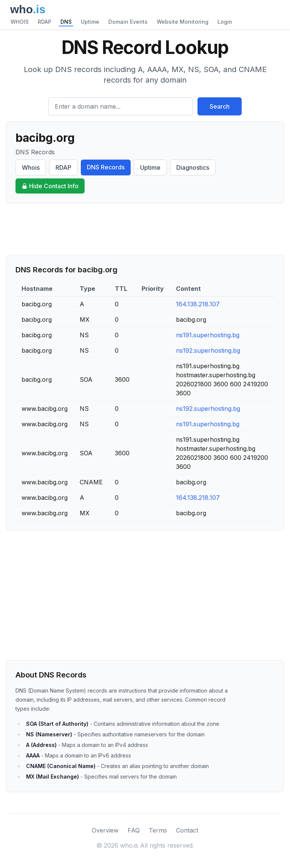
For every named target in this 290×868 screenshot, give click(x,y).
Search (220, 106)
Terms (158, 830)
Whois (31, 167)
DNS (66, 22)
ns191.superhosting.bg (208, 335)
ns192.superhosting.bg (208, 350)
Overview (105, 830)
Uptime (90, 22)
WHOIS (20, 22)
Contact (187, 830)
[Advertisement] (145, 229)
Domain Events (128, 22)
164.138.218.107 (198, 304)
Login (225, 22)
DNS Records (106, 167)
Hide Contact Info (50, 186)
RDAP (45, 22)
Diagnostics (193, 167)
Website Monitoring (183, 22)
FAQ (134, 830)
